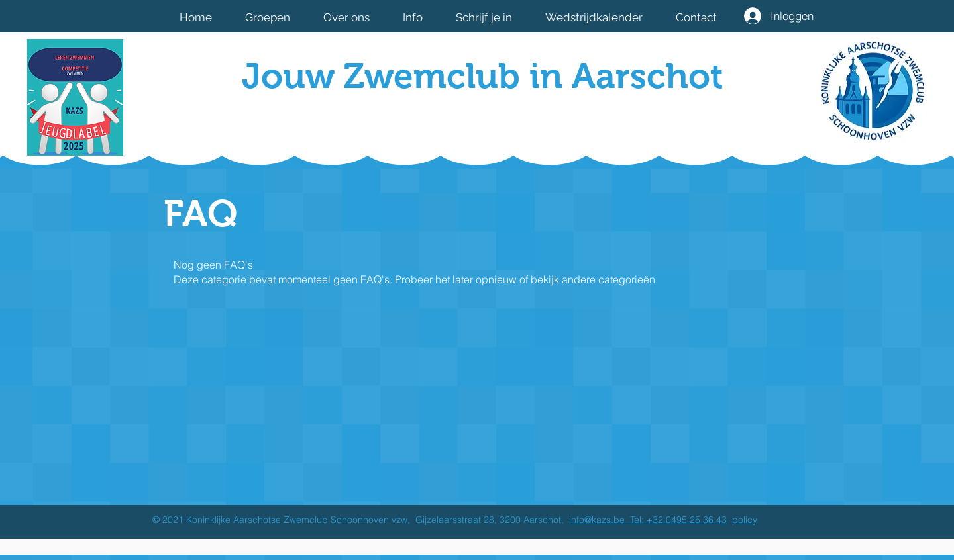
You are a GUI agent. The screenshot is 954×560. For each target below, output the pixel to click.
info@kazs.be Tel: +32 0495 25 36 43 (648, 520)
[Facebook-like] (641, 121)
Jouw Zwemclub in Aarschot (483, 76)
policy (745, 520)
